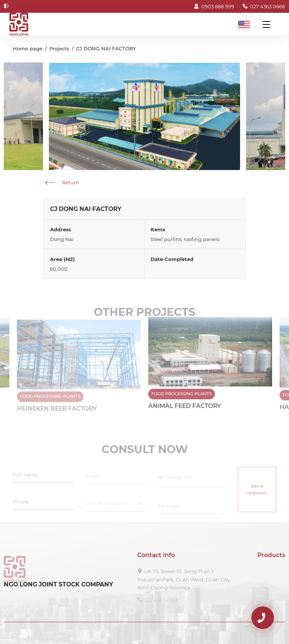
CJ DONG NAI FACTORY (106, 50)
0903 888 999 (214, 6)
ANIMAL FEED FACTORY (185, 409)
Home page (28, 50)
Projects (59, 50)
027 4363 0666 (264, 6)
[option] (210, 371)
